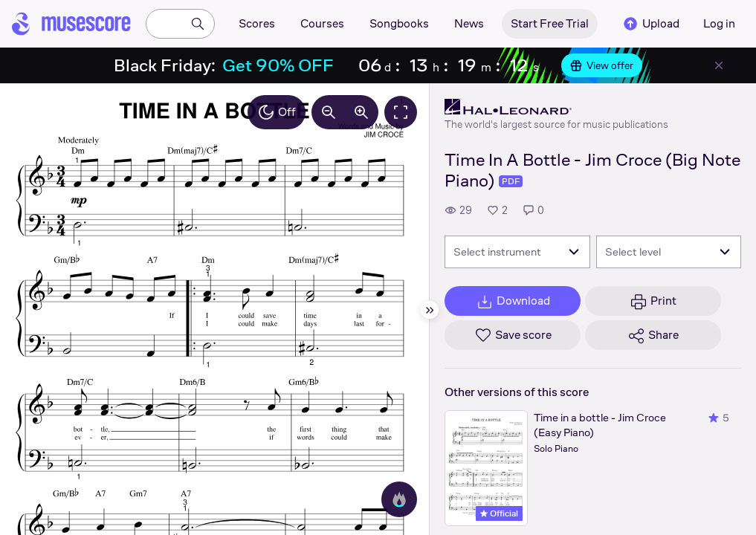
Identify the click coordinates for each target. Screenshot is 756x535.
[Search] (198, 24)
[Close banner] (719, 65)
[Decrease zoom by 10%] (329, 112)
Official (499, 513)
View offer (602, 65)
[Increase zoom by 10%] (361, 112)
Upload (650, 24)
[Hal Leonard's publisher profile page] (556, 107)
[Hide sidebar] (430, 310)
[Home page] (71, 24)
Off (277, 112)
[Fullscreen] (401, 112)
